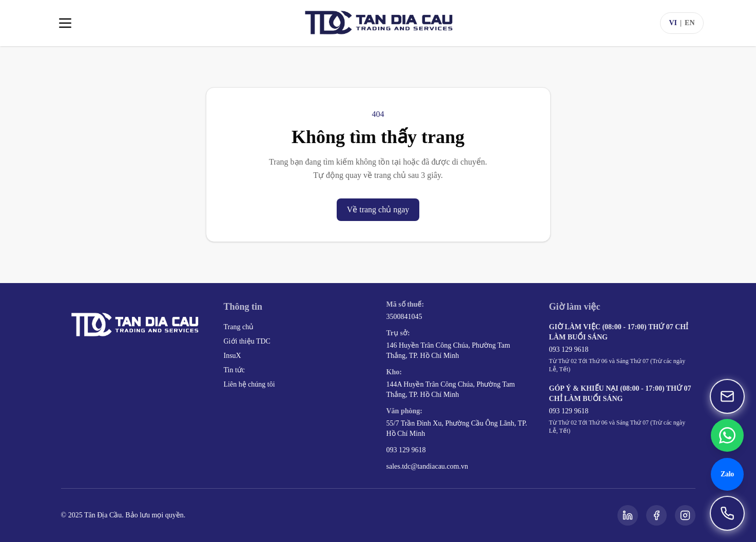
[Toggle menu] (65, 23)
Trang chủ (239, 327)
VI (673, 23)
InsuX (232, 356)
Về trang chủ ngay (378, 209)
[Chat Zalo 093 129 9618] (727, 474)
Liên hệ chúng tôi (249, 384)
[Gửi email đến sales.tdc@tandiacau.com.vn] (727, 396)
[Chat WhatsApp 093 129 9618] (727, 435)
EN (690, 23)
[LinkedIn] (628, 515)
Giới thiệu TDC (247, 341)
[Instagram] (685, 515)
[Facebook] (656, 515)
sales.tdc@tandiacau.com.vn (427, 466)
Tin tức (235, 370)
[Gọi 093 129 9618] (727, 513)
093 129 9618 (406, 450)
